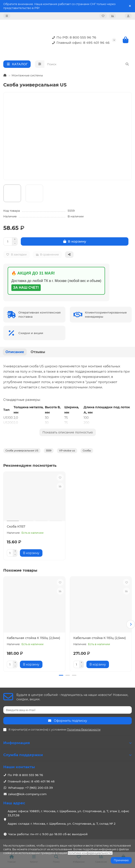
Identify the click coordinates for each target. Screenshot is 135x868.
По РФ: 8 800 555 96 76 (73, 37)
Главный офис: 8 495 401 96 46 (80, 43)
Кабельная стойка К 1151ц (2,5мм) (100, 638)
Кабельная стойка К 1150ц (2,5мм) (33, 638)
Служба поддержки (67, 754)
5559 (49, 451)
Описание (15, 352)
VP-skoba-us (67, 451)
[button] (131, 624)
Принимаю (121, 860)
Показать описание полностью (68, 432)
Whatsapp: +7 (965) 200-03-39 (30, 787)
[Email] (67, 709)
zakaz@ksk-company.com (27, 793)
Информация (67, 742)
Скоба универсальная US (22, 451)
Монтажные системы (27, 75)
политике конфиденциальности (90, 853)
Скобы (87, 451)
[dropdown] (7, 16)
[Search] (88, 64)
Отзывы (38, 352)
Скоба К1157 (16, 526)
